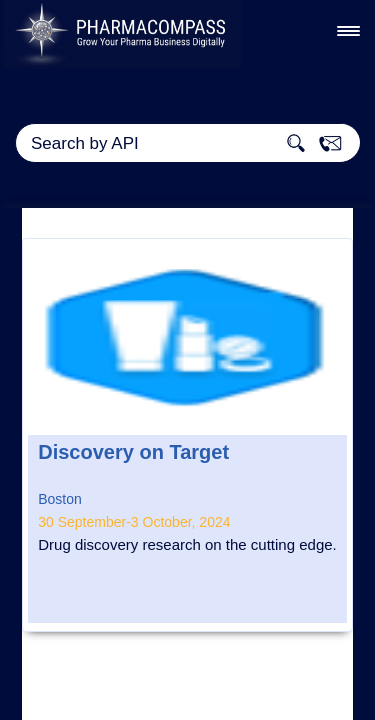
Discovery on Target (133, 452)
